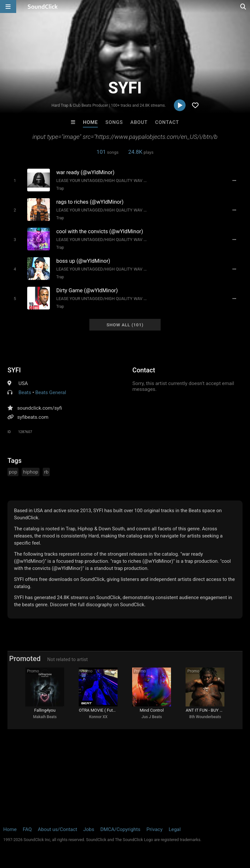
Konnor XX (98, 717)
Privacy (154, 829)
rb (46, 472)
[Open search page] (244, 6)
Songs (114, 122)
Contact (167, 122)
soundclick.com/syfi (40, 408)
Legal (175, 829)
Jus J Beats (152, 717)
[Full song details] (234, 181)
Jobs (89, 829)
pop (13, 472)
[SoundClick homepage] (43, 6)
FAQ (27, 829)
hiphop (31, 472)
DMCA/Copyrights (120, 829)
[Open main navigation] (8, 6)
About (139, 122)
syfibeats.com (33, 417)
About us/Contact (57, 829)
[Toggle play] (15, 181)
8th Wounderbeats (205, 717)
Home (90, 122)
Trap (60, 188)
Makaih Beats (45, 717)
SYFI (14, 370)
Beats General (51, 392)
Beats (25, 392)
